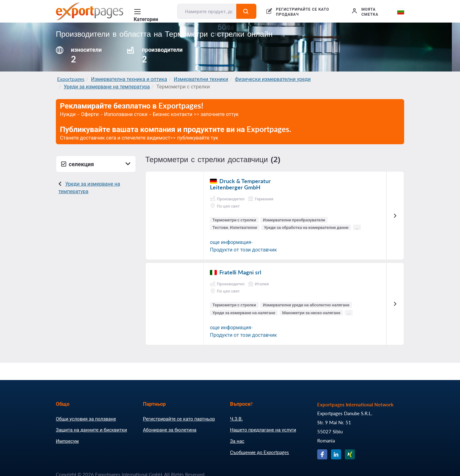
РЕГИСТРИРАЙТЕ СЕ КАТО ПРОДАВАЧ (303, 12)
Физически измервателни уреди (273, 79)
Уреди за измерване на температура (107, 86)
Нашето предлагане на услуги (263, 430)
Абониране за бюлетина (170, 430)
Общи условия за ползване (86, 419)
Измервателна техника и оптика (129, 79)
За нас (237, 441)
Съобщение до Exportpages (259, 452)
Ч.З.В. (236, 419)
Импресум (67, 441)
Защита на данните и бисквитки (91, 430)
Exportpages (71, 79)
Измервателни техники (201, 79)
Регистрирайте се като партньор (179, 419)
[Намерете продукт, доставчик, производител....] (207, 11)
